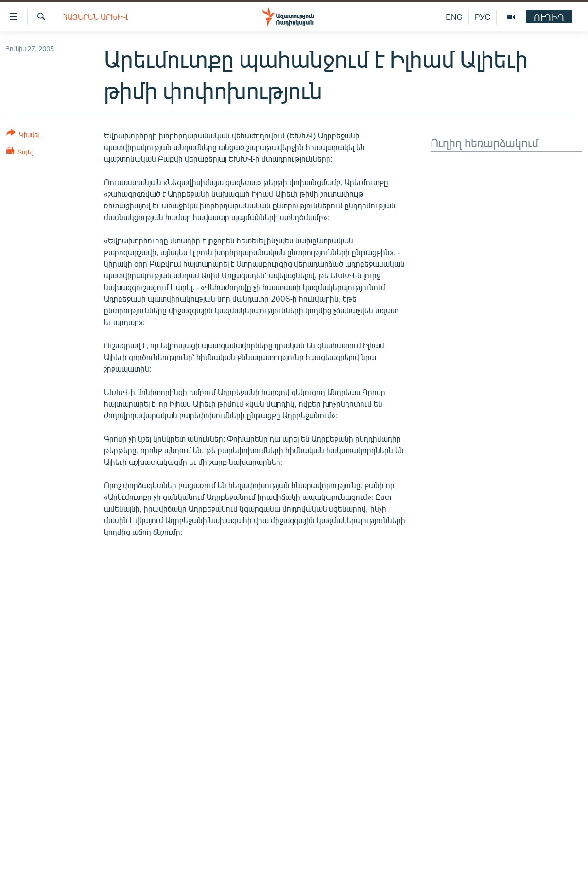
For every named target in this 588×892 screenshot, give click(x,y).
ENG (454, 17)
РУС (483, 17)
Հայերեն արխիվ (95, 17)
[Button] (23, 135)
